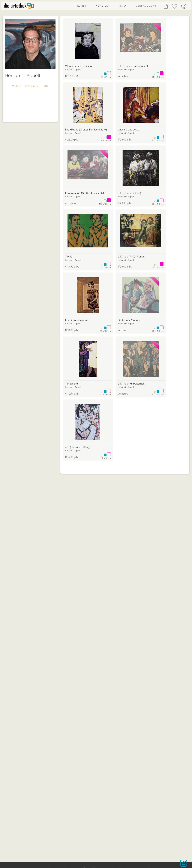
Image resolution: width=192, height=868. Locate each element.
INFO (123, 6)
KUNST (82, 6)
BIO (46, 86)
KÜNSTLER (103, 6)
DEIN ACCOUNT (146, 6)
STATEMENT (32, 86)
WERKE (17, 86)
